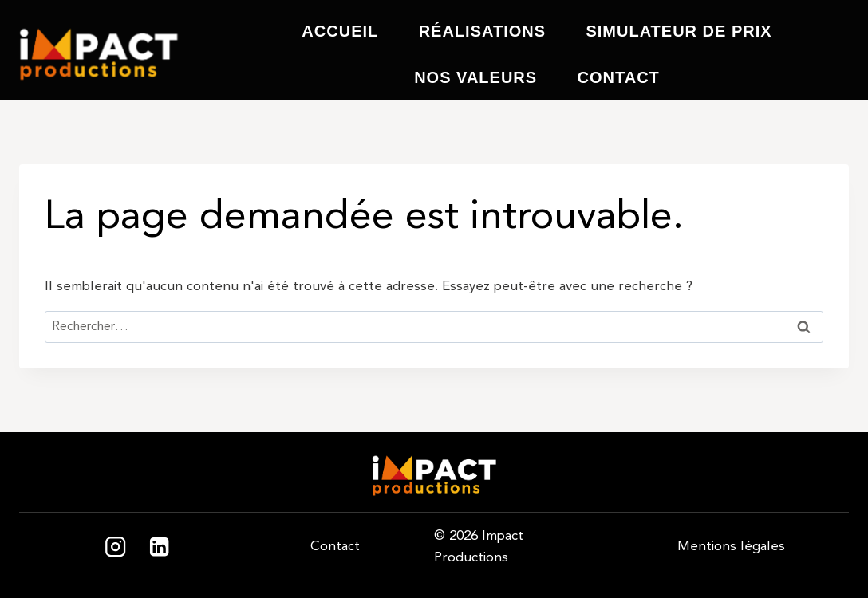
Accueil (340, 31)
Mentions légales (731, 546)
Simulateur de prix (679, 31)
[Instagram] (115, 547)
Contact (619, 77)
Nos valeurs (475, 77)
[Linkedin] (159, 547)
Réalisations (482, 31)
